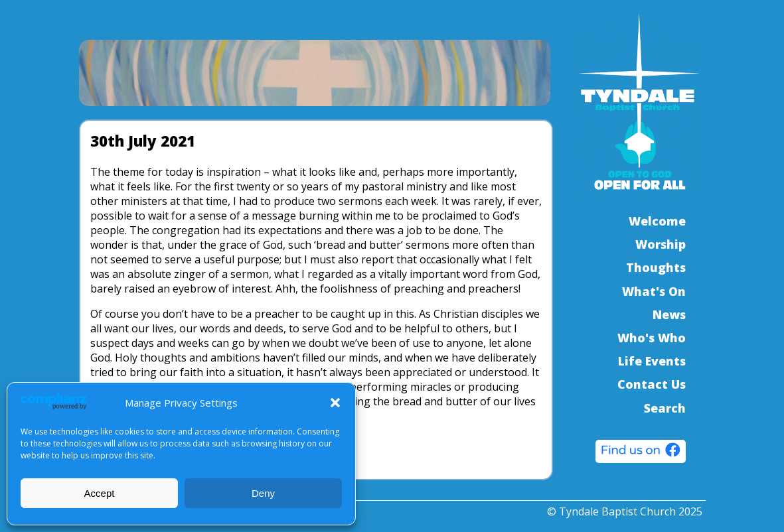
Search (665, 408)
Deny (263, 493)
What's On (654, 291)
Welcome (657, 221)
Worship (661, 244)
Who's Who (652, 338)
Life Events (652, 361)
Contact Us (652, 384)
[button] (335, 403)
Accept (100, 493)
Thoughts (656, 267)
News (669, 314)
